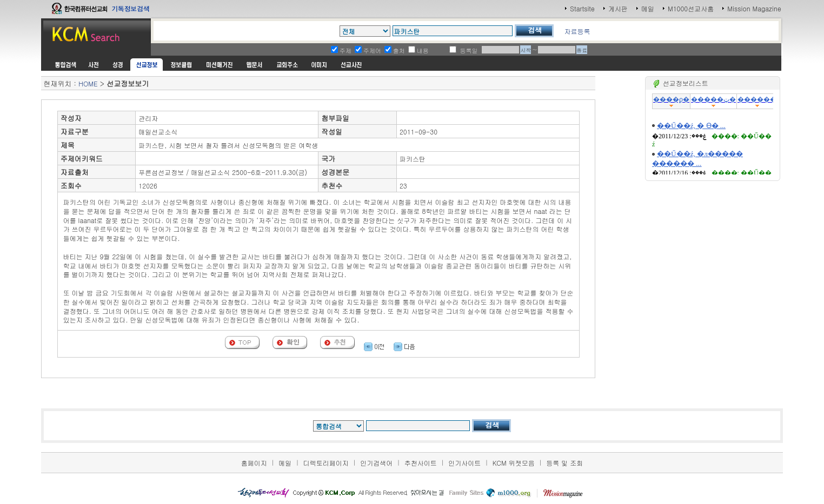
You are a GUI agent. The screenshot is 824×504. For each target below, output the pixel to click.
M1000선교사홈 (691, 8)
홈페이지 (254, 463)
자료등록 (577, 31)
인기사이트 (464, 463)
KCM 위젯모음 (514, 463)
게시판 (618, 8)
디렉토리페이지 (326, 463)
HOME (88, 83)
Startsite (582, 8)
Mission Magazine (754, 8)
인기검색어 (376, 463)
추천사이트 (421, 463)
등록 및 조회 (564, 463)
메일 (648, 8)
